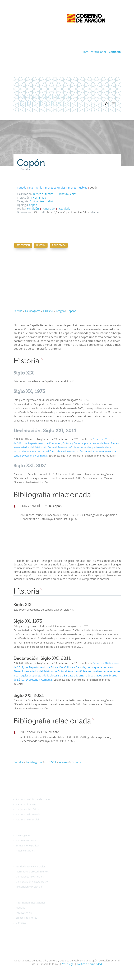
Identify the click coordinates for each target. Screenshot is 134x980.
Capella (18, 311)
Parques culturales (27, 841)
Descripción (23, 245)
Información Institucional (30, 903)
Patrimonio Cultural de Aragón (34, 800)
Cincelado (49, 209)
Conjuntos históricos (28, 810)
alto (44, 213)
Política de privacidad (89, 964)
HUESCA (48, 311)
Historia (41, 245)
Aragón (60, 311)
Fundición (33, 209)
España (72, 311)
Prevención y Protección (30, 887)
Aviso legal (68, 964)
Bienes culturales (55, 188)
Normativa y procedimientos (32, 872)
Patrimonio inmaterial (29, 815)
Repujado (65, 209)
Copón (33, 205)
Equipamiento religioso (43, 202)
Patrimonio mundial (27, 820)
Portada (22, 188)
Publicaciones (24, 913)
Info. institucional (95, 52)
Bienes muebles (78, 188)
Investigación (24, 836)
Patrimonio (36, 188)
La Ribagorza (33, 311)
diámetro (96, 213)
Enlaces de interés (27, 918)
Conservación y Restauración (33, 882)
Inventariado (38, 198)
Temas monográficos (28, 846)
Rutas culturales (25, 851)
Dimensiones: (25, 213)
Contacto (21, 923)
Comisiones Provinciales (30, 877)
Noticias (21, 908)
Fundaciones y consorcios (31, 867)
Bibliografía (59, 245)
